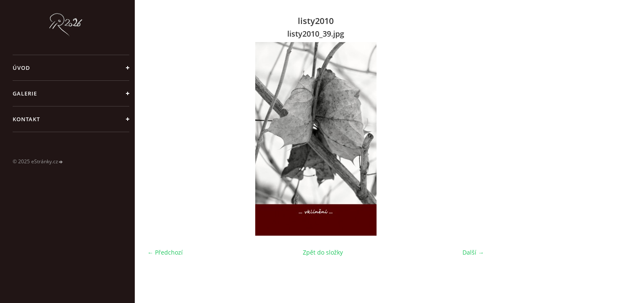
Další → (473, 252)
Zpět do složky (323, 252)
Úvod (21, 68)
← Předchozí (165, 252)
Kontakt (26, 119)
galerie (25, 93)
